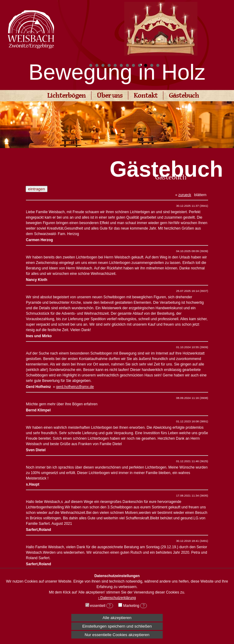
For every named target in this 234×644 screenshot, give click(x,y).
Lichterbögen (66, 96)
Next (226, 29)
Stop (231, 66)
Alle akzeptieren (117, 618)
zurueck (185, 195)
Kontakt (146, 96)
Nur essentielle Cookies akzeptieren (117, 635)
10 (146, 65)
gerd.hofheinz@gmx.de (75, 387)
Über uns (110, 96)
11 (152, 65)
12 (158, 65)
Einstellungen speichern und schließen (117, 626)
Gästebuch (184, 96)
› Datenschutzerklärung (117, 598)
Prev (96, 29)
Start (226, 66)
